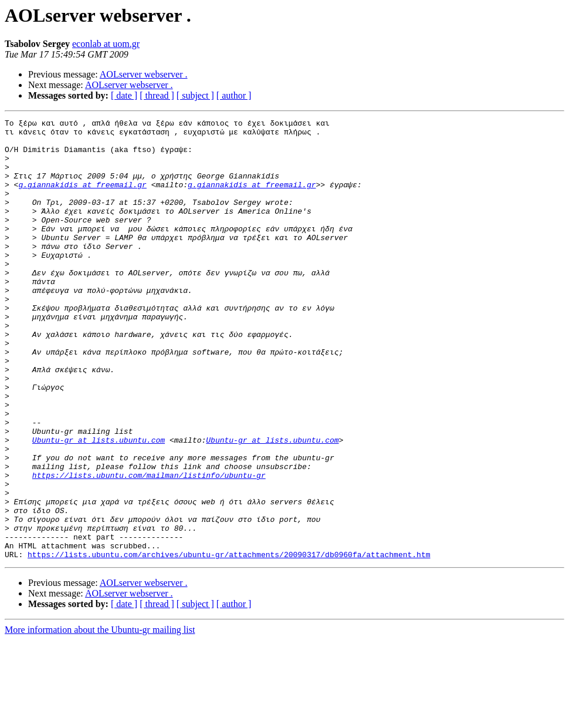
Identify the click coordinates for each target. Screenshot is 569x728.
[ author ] (234, 95)
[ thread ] (157, 95)
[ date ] (124, 95)
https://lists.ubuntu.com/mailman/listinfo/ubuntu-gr (149, 547)
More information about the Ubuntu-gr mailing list (100, 718)
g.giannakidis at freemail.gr (82, 198)
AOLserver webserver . (144, 74)
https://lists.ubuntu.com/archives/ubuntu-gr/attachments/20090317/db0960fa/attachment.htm (229, 642)
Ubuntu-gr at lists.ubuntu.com (99, 505)
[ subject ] (195, 95)
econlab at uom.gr (106, 44)
